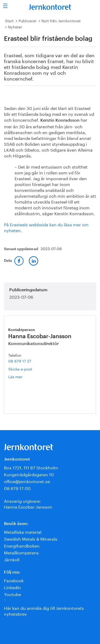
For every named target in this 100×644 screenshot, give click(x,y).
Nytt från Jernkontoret (61, 20)
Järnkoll (12, 559)
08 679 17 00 (17, 488)
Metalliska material (23, 531)
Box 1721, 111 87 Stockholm (31, 467)
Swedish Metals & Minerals (31, 538)
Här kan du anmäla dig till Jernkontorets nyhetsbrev (44, 610)
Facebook (14, 580)
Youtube (12, 594)
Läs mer (23, 376)
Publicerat (27, 20)
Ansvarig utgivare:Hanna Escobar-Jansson (28, 503)
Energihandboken (22, 545)
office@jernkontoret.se (27, 481)
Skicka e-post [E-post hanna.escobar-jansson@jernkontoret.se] (20, 369)
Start (9, 20)
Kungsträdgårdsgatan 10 (29, 474)
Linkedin (12, 587)
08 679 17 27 (20, 361)
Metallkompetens (21, 552)
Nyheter (15, 27)
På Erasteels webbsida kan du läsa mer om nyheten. (46, 227)
